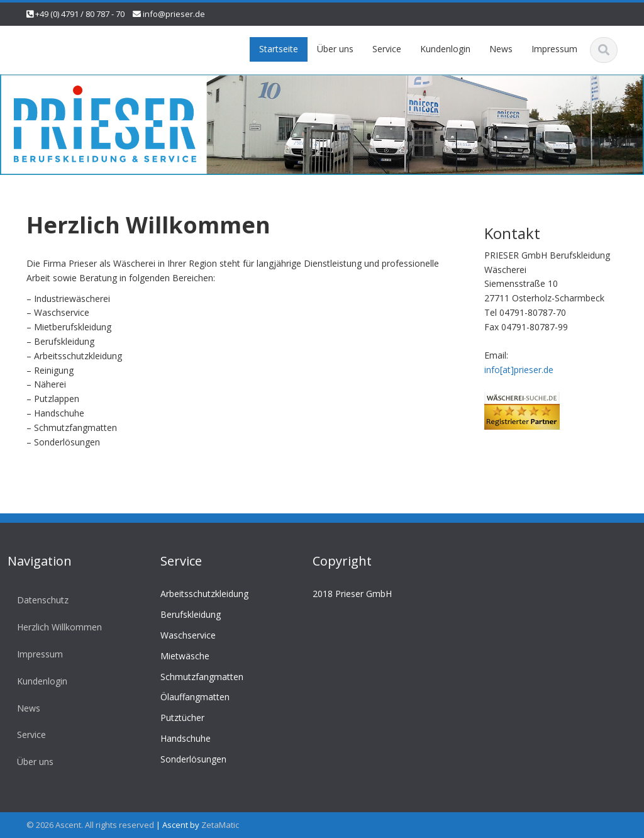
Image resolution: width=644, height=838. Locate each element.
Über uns (335, 49)
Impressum (554, 49)
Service (387, 49)
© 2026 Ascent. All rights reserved (90, 825)
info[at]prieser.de (519, 370)
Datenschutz (40, 600)
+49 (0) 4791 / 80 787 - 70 (80, 14)
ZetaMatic (220, 825)
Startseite (279, 49)
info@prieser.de (174, 14)
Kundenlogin (445, 49)
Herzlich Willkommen (57, 627)
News (501, 49)
